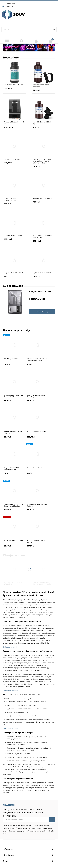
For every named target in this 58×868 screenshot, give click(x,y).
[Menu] (7, 41)
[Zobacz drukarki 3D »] (11, 647)
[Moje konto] (36, 41)
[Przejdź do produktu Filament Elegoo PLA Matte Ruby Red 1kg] (38, 490)
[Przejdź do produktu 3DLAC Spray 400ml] (15, 345)
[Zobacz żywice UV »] (11, 691)
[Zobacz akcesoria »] (10, 728)
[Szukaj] (54, 30)
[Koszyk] (51, 41)
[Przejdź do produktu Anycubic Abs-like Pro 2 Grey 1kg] (38, 381)
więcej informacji (42, 312)
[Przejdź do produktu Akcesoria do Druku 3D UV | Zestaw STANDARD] (38, 345)
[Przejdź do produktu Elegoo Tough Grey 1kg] (38, 454)
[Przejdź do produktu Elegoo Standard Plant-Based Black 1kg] (15, 454)
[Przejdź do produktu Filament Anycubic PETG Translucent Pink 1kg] (15, 490)
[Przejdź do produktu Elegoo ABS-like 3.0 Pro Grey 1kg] (15, 418)
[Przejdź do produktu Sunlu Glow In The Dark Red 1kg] (38, 527)
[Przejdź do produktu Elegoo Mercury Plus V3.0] (38, 418)
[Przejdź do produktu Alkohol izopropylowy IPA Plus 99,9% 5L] (15, 381)
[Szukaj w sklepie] (27, 30)
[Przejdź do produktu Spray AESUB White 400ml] (15, 527)
